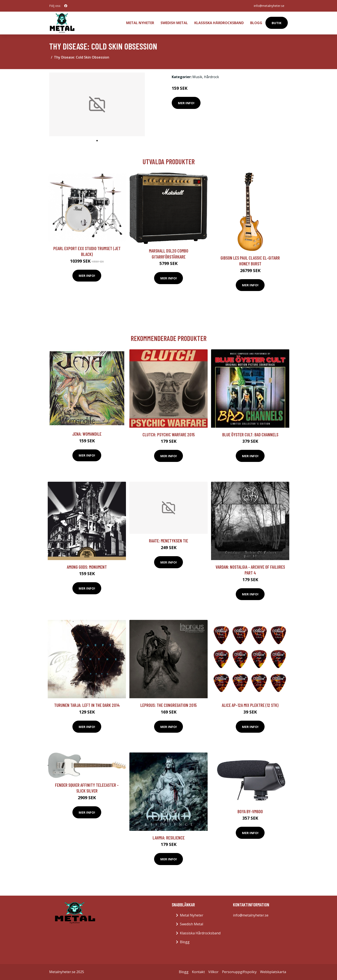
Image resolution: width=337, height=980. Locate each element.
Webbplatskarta (273, 972)
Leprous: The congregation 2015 (168, 705)
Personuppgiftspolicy (239, 972)
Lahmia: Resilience (169, 838)
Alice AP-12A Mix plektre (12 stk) (250, 705)
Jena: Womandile (87, 434)
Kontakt (198, 972)
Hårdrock (211, 77)
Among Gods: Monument (87, 567)
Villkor (213, 972)
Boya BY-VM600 (250, 811)
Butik (277, 23)
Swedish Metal (174, 23)
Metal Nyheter (140, 23)
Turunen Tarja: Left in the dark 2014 (87, 705)
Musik (197, 77)
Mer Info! (186, 103)
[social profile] (66, 6)
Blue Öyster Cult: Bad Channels (250, 434)
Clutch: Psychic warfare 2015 (169, 434)
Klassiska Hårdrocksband (219, 23)
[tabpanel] (97, 105)
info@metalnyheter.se (269, 6)
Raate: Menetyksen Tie (168, 541)
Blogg (256, 23)
